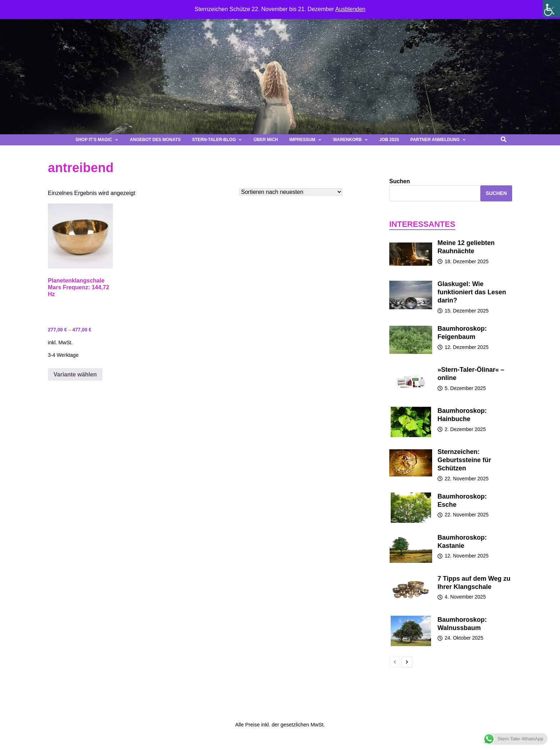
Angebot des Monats (155, 140)
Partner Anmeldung (438, 140)
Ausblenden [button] (351, 9)
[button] (481, 140)
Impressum (305, 140)
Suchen (400, 181)
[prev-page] (395, 662)
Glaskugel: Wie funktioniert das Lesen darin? (472, 292)
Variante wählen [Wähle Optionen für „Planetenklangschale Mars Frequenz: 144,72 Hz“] (75, 374)
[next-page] (407, 662)
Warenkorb (351, 140)
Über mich (266, 140)
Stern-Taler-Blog (217, 140)
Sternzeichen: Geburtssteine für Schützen (464, 460)
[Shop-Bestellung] (291, 192)
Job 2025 (389, 140)
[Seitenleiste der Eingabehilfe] (551, 9)
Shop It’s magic (97, 140)
